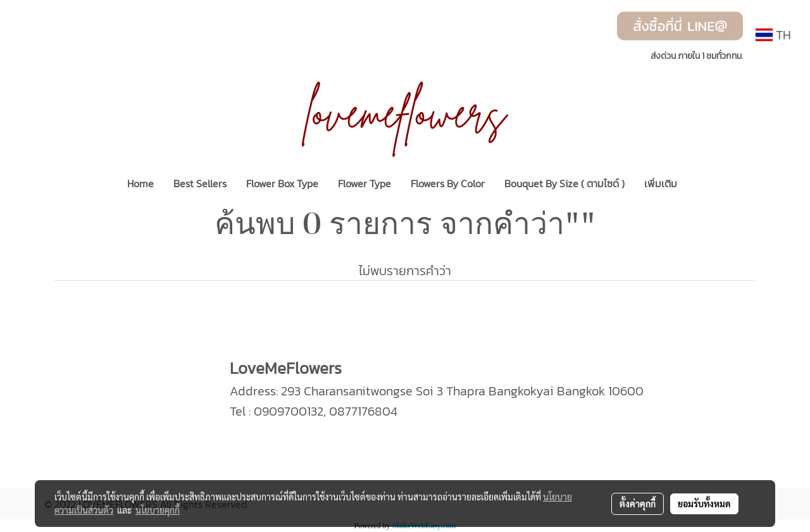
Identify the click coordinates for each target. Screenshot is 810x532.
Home (140, 183)
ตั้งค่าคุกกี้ (638, 504)
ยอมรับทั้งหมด (704, 504)
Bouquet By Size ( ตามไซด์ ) (564, 183)
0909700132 (289, 411)
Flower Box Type (282, 183)
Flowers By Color (448, 183)
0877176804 (363, 411)
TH (773, 35)
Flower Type (364, 183)
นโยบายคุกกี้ (158, 510)
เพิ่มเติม (661, 183)
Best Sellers (200, 183)
